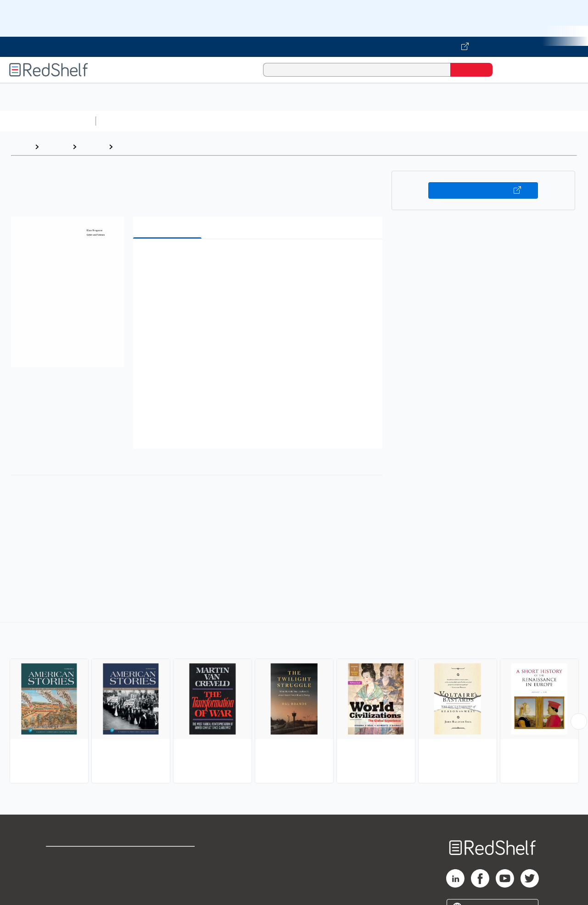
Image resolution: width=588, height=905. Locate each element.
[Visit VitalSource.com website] (294, 47)
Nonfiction (556, 121)
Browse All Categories (48, 121)
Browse (56, 147)
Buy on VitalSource (483, 190)
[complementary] (294, 704)
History (92, 147)
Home (21, 147)
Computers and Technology (262, 121)
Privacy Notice (71, 887)
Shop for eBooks (75, 858)
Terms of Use (169, 858)
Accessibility (167, 887)
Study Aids (124, 121)
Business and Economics (356, 121)
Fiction (519, 121)
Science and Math (180, 121)
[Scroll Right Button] (579, 721)
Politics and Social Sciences (452, 121)
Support (60, 872)
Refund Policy (169, 872)
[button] (259, 260)
